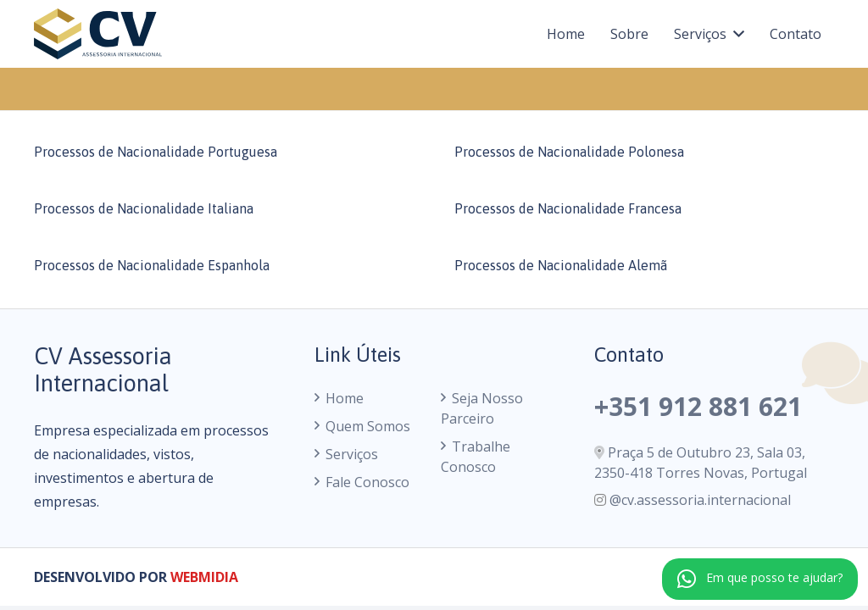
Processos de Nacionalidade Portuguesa (156, 152)
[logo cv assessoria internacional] (98, 34)
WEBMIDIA (204, 577)
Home (345, 398)
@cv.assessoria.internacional (700, 500)
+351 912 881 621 (698, 406)
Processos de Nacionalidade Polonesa (569, 152)
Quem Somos (368, 426)
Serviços (352, 454)
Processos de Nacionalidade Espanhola (152, 265)
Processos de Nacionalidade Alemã (561, 265)
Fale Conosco (367, 482)
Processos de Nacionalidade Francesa (568, 208)
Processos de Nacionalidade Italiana (144, 208)
